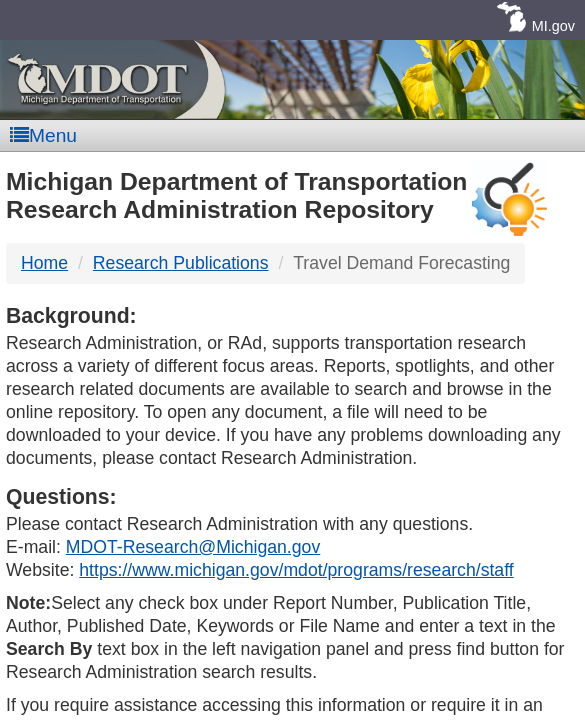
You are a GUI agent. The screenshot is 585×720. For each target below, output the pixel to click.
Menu (43, 135)
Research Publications (181, 263)
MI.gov (553, 26)
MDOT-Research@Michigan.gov (193, 547)
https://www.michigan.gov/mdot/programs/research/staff (296, 570)
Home (44, 263)
